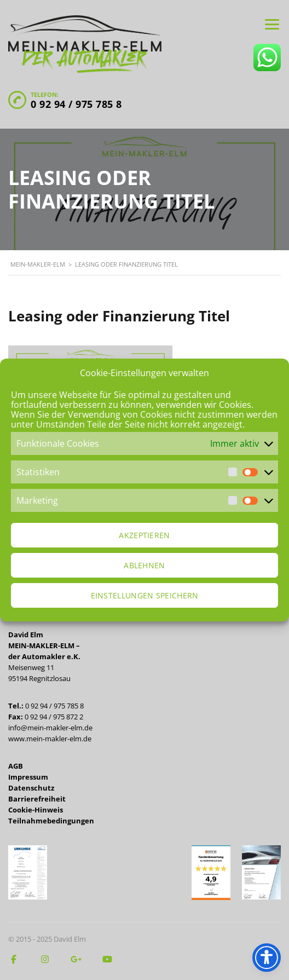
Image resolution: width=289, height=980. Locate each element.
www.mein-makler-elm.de (50, 739)
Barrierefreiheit (37, 799)
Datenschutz (31, 788)
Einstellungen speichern (145, 595)
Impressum (28, 777)
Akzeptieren (144, 535)
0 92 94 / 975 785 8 (76, 104)
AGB (16, 766)
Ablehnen (144, 565)
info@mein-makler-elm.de (50, 728)
